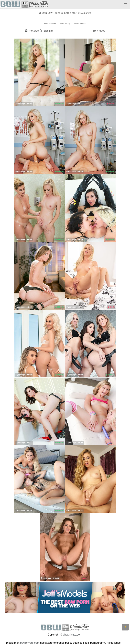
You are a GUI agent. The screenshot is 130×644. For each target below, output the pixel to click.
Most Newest (50, 24)
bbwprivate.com (72, 635)
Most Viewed (80, 24)
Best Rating (65, 24)
